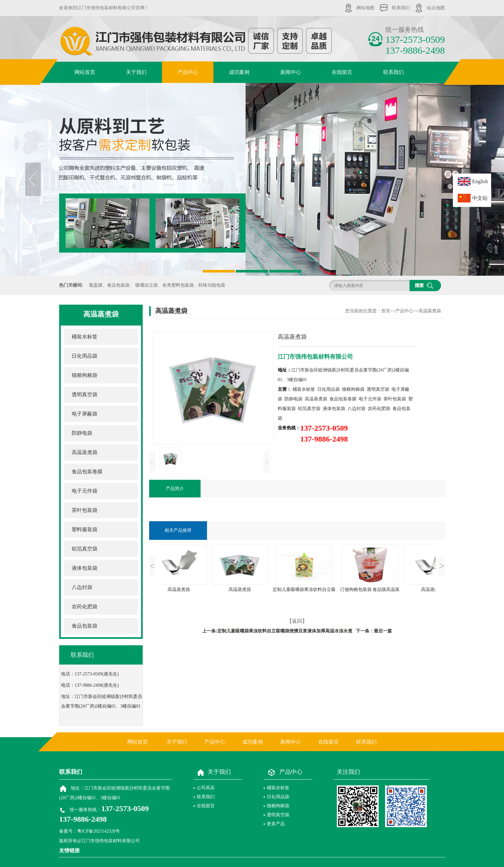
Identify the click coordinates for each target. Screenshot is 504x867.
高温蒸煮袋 (85, 452)
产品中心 (188, 72)
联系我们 (401, 8)
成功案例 (239, 72)
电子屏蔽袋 (85, 414)
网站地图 (365, 8)
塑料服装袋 (85, 529)
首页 (386, 311)
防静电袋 (82, 433)
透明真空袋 (85, 394)
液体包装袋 (85, 568)
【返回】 (297, 621)
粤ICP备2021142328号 (99, 831)
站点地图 (436, 8)
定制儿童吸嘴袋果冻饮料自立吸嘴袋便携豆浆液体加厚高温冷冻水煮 (285, 631)
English (480, 181)
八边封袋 (82, 587)
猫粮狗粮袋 (85, 375)
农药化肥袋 (85, 607)
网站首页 (85, 72)
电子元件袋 (85, 491)
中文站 (480, 198)
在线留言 (342, 72)
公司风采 (206, 788)
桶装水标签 (85, 337)
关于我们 (136, 72)
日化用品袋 (85, 356)
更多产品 (276, 824)
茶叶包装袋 (85, 510)
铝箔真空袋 (85, 549)
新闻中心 (291, 72)
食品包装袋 (85, 626)
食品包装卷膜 (87, 472)
